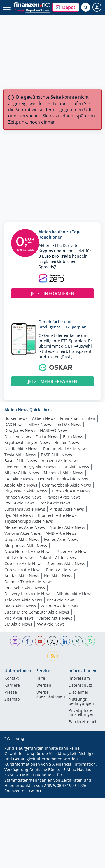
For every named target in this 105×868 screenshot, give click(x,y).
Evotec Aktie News (61, 539)
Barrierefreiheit (83, 722)
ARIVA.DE (53, 785)
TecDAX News (68, 424)
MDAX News (40, 424)
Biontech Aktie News (57, 515)
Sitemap (12, 700)
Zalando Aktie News (59, 606)
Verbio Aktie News (55, 618)
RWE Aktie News (20, 503)
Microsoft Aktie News (63, 473)
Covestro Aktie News (24, 563)
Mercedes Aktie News (25, 527)
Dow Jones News (20, 430)
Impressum (79, 679)
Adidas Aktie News (22, 576)
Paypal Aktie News (64, 497)
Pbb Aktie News (19, 618)
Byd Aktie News (19, 515)
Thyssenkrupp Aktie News (29, 521)
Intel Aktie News (20, 558)
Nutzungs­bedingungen (81, 702)
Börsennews (16, 418)
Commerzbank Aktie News (66, 485)
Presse (11, 693)
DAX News (14, 424)
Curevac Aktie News (23, 570)
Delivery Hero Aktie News (28, 594)
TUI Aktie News (75, 467)
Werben (44, 686)
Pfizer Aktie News (72, 551)
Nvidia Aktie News (21, 449)
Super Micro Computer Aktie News (37, 612)
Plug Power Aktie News (26, 491)
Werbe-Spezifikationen (51, 695)
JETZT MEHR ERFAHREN (53, 381)
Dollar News (47, 437)
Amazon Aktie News (60, 461)
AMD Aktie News (61, 533)
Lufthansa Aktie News (25, 509)
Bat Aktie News (61, 600)
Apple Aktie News (21, 485)
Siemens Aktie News (66, 563)
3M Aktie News (18, 624)
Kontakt (12, 679)
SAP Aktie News (19, 479)
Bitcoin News (67, 442)
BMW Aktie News (20, 606)
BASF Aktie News (56, 455)
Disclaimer (79, 693)
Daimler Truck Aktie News (29, 582)
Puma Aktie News (62, 570)
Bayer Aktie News (21, 461)
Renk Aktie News (55, 503)
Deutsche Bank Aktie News (63, 479)
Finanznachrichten (78, 418)
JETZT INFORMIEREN (53, 293)
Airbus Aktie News (67, 509)
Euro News (73, 437)
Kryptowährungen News (27, 442)
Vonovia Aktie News (23, 533)
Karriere (12, 686)
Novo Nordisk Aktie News (28, 551)
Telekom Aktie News (23, 600)
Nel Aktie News (58, 576)
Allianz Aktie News (22, 473)
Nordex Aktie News (67, 527)
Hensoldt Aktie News (71, 491)
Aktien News (44, 418)
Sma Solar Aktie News (25, 588)
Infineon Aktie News (23, 497)
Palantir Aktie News (58, 558)
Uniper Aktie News (22, 539)
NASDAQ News (54, 430)
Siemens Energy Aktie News (30, 467)
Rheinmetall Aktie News (65, 449)
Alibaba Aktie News (74, 594)
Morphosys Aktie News (26, 546)
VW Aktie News (51, 624)
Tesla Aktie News (20, 455)
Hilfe (41, 679)
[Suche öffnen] (86, 7)
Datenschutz (80, 686)
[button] (66, 7)
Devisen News (18, 437)
